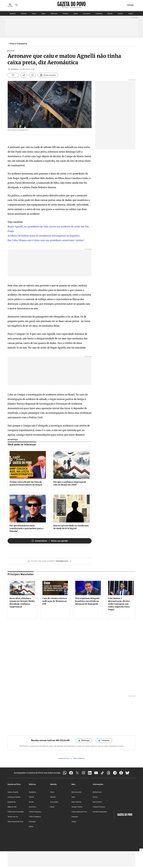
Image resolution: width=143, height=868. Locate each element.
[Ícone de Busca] (17, 6)
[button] (50, 562)
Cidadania (99, 14)
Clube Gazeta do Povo (79, 812)
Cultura (120, 14)
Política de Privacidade (16, 812)
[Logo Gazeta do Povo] (71, 4)
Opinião (53, 797)
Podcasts (75, 817)
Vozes (34, 14)
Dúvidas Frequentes (100, 812)
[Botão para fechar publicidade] (141, 850)
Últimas (24, 14)
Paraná (31, 797)
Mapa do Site (12, 807)
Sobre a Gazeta (13, 792)
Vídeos (131, 14)
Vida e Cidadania (35, 817)
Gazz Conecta (76, 802)
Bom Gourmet (76, 792)
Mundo (110, 14)
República (32, 792)
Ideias (76, 14)
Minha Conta (97, 792)
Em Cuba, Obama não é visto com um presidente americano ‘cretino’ (46, 240)
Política (65, 14)
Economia (87, 14)
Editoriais (54, 14)
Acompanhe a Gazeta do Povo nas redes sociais (37, 773)
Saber (43, 14)
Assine (95, 797)
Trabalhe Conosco (99, 807)
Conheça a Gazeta (14, 797)
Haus (73, 797)
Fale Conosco (97, 802)
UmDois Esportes (35, 812)
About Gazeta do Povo (15, 822)
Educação (32, 822)
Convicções (54, 802)
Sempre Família (77, 807)
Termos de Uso (13, 817)
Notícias (13, 14)
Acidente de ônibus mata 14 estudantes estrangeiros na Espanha (44, 236)
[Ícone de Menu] (10, 6)
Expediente (12, 802)
